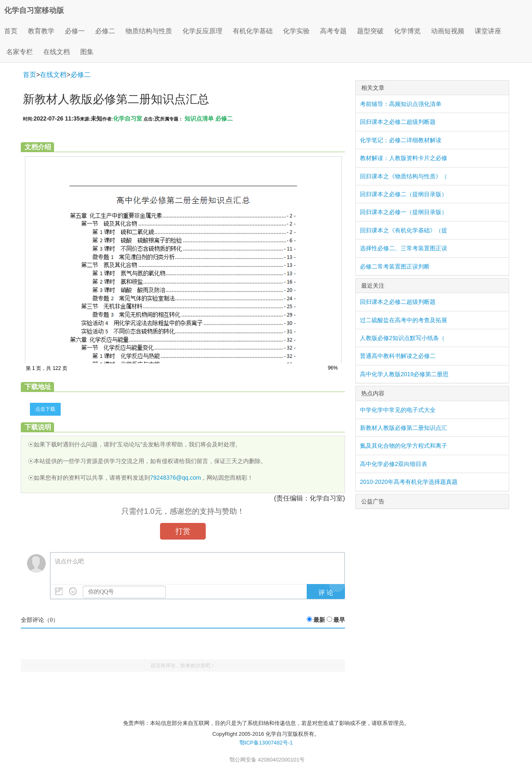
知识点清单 (199, 118)
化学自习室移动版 (34, 10)
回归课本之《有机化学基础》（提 (404, 230)
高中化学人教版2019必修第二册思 (404, 374)
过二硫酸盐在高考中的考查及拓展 (404, 320)
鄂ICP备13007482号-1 (266, 743)
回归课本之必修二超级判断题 (398, 122)
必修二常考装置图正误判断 (395, 266)
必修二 (81, 75)
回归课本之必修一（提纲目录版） (404, 212)
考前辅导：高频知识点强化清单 (401, 104)
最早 (339, 620)
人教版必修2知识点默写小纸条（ (402, 338)
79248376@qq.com (175, 478)
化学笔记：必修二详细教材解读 (401, 140)
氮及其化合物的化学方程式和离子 (404, 446)
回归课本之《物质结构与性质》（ (404, 176)
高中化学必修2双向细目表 (394, 464)
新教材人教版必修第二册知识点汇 (404, 428)
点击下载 (45, 409)
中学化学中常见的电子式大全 (398, 410)
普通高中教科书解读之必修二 (398, 356)
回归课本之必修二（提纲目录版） (404, 194)
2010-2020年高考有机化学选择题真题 (409, 482)
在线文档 (53, 75)
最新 (319, 620)
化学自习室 (128, 118)
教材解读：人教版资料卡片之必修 (404, 158)
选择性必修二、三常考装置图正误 (404, 248)
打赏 (183, 531)
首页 (11, 31)
